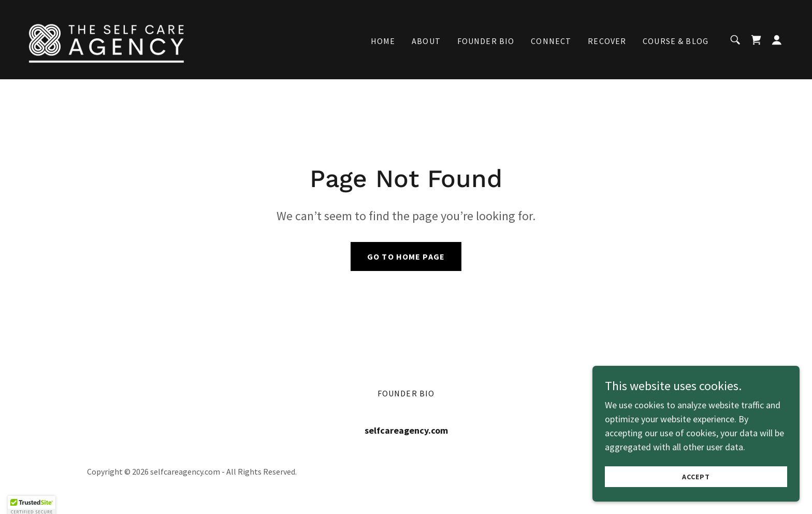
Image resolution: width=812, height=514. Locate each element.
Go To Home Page (406, 256)
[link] (106, 39)
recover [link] (607, 41)
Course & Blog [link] (676, 41)
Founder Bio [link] (486, 41)
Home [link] (383, 41)
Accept (696, 477)
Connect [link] (551, 41)
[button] (777, 40)
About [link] (426, 41)
